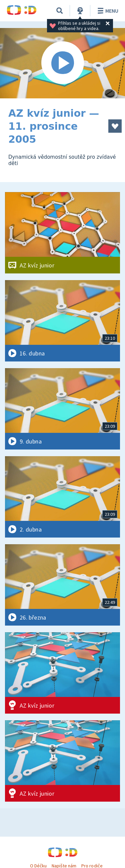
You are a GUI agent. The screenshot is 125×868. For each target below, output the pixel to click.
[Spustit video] (62, 63)
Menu (107, 11)
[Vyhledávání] (60, 11)
